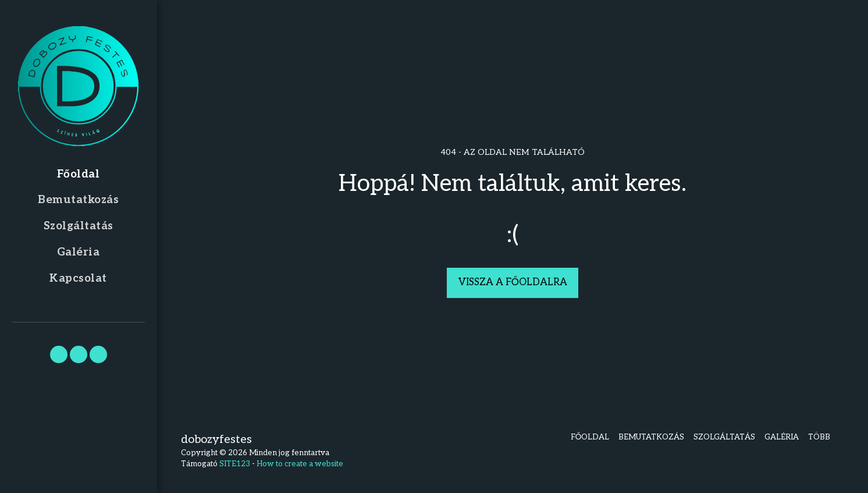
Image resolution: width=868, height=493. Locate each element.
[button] (59, 354)
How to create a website (300, 464)
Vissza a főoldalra (513, 282)
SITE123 (235, 464)
